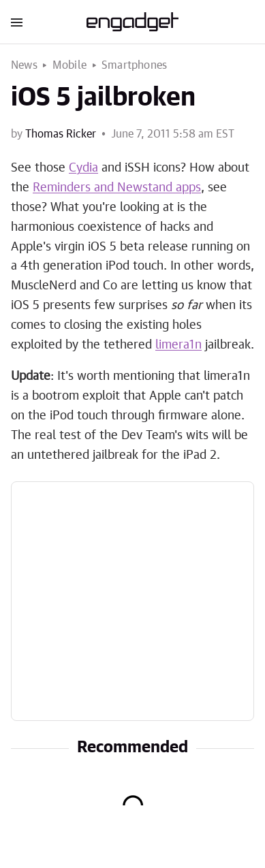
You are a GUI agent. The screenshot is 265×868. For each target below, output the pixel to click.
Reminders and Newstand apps (117, 188)
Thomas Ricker (61, 134)
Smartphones (134, 65)
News (24, 65)
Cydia (83, 168)
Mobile (69, 65)
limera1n (178, 345)
